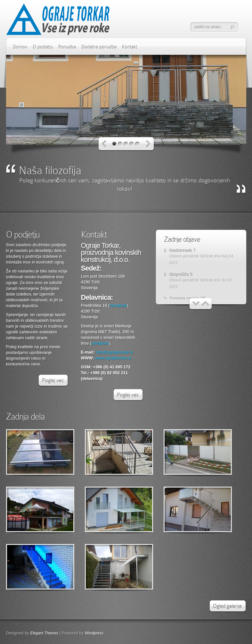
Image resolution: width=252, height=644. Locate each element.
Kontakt (130, 47)
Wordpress (94, 633)
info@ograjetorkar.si (114, 352)
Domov (20, 47)
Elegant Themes (44, 633)
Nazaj (104, 144)
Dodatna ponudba (99, 47)
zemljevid (118, 305)
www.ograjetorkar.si (113, 358)
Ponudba (67, 47)
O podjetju (43, 47)
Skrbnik (207, 256)
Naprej (148, 144)
